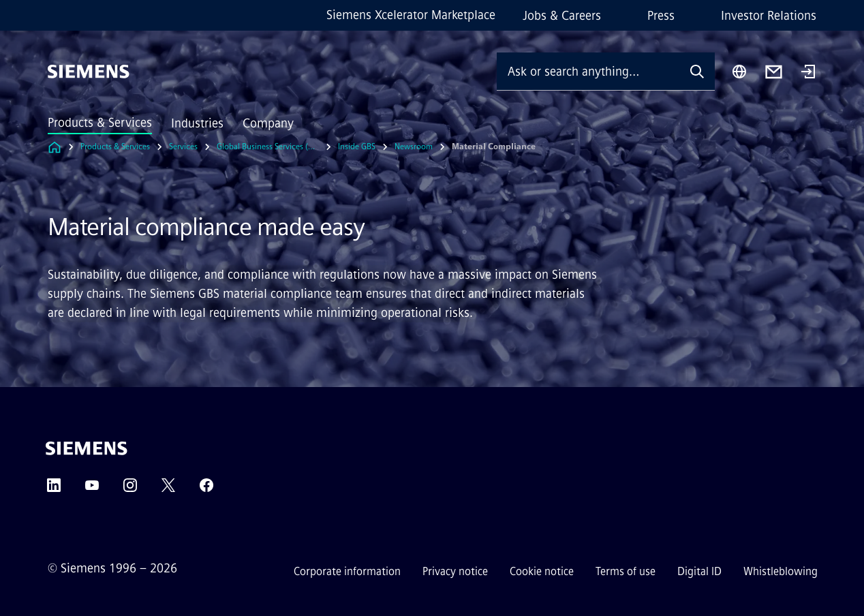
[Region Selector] (739, 72)
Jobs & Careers (562, 16)
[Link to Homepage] (55, 147)
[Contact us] (774, 72)
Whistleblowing (781, 571)
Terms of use (626, 571)
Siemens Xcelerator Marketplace (411, 15)
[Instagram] (130, 490)
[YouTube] (92, 490)
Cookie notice (542, 571)
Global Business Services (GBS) (268, 147)
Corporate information (347, 571)
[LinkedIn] (54, 490)
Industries (197, 123)
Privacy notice (455, 571)
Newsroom (414, 147)
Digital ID (699, 571)
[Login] (808, 73)
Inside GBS (357, 147)
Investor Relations (769, 16)
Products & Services (100, 123)
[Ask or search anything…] (588, 71)
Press (661, 16)
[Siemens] (89, 72)
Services (183, 147)
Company (268, 123)
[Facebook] (206, 490)
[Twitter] (168, 490)
